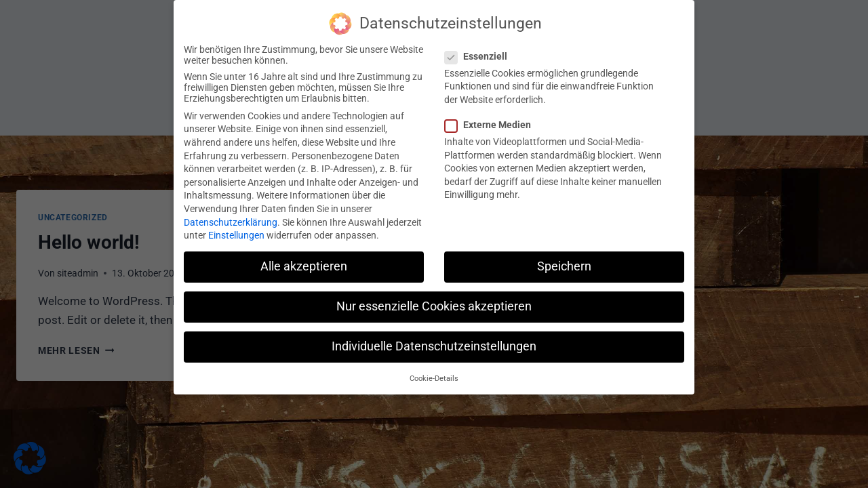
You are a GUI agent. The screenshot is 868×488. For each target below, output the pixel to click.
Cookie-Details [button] (434, 372)
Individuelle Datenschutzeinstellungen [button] (434, 340)
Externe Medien (492, 118)
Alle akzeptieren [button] (304, 260)
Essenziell (480, 49)
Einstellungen (236, 229)
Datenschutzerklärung (231, 216)
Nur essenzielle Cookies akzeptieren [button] (434, 300)
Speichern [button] (564, 260)
